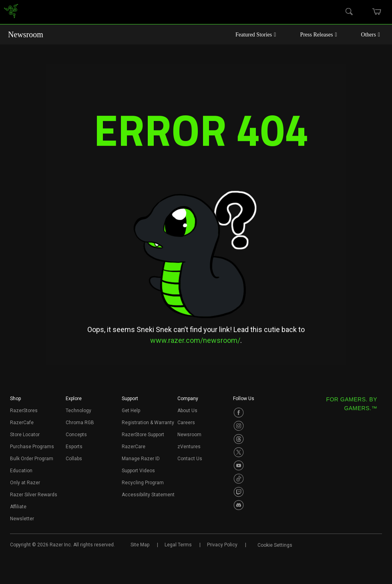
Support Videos (138, 471)
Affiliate (18, 507)
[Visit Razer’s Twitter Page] (239, 452)
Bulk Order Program (32, 459)
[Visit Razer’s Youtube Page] (239, 465)
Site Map (140, 545)
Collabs (74, 459)
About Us (187, 411)
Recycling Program (143, 483)
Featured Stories (256, 35)
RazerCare (134, 447)
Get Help (131, 411)
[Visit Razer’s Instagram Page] (239, 426)
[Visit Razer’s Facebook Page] (239, 413)
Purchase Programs (32, 447)
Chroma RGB (80, 423)
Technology (78, 411)
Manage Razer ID (141, 459)
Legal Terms (178, 545)
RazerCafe (22, 423)
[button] (15, 401)
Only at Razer (25, 483)
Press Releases (318, 35)
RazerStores (24, 411)
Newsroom (26, 34)
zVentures (189, 447)
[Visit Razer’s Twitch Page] (239, 492)
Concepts (76, 435)
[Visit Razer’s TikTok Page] (239, 479)
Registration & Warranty (148, 423)
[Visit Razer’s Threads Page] (239, 439)
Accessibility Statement (148, 495)
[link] (11, 12)
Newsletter (22, 519)
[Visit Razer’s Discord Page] (239, 505)
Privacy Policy (222, 545)
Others (371, 35)
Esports (74, 447)
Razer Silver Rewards (34, 495)
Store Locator (25, 435)
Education (21, 471)
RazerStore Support (143, 435)
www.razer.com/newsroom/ (195, 340)
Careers (186, 423)
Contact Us (190, 459)
